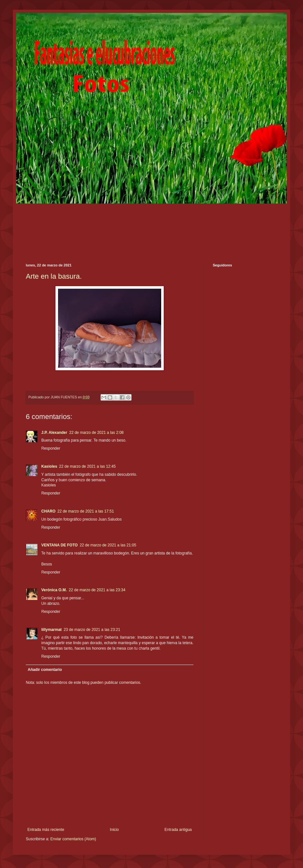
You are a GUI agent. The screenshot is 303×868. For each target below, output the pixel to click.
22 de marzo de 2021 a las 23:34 (97, 590)
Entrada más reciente (46, 830)
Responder (51, 448)
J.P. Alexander (54, 433)
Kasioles (49, 466)
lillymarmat (51, 630)
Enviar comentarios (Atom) (73, 839)
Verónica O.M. (54, 590)
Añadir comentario (45, 670)
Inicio (114, 830)
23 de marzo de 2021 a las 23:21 (92, 630)
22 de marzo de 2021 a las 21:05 (108, 545)
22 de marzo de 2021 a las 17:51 (86, 511)
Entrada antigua (178, 830)
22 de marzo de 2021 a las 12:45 (87, 466)
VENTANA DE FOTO (59, 545)
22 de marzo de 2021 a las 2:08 (97, 433)
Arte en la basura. (54, 276)
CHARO (48, 511)
